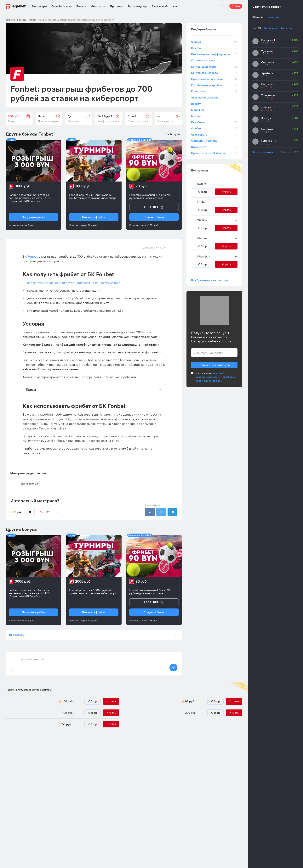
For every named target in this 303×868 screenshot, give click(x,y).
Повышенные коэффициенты (214, 54)
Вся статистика (263, 152)
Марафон (214, 110)
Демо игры (98, 6)
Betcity (214, 104)
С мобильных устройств (214, 85)
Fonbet (32, 20)
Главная (10, 20)
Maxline (214, 116)
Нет (53, 512)
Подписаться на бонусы (214, 364)
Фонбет (214, 128)
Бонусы (81, 6)
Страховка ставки (214, 60)
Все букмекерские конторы (210, 280)
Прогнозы (117, 6)
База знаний (160, 6)
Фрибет (214, 42)
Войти (236, 6)
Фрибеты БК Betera (214, 141)
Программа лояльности (214, 79)
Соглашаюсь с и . (216, 377)
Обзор (203, 192)
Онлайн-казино (62, 6)
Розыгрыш (214, 91)
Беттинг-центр (137, 6)
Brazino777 (214, 147)
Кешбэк (214, 48)
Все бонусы (172, 134)
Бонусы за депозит (214, 67)
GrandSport (214, 135)
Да (26, 512)
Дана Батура (29, 484)
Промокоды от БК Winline (214, 153)
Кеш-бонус (214, 122)
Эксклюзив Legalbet (214, 98)
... (175, 5)
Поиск (223, 6)
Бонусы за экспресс (214, 73)
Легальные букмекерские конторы (29, 692)
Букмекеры (39, 6)
